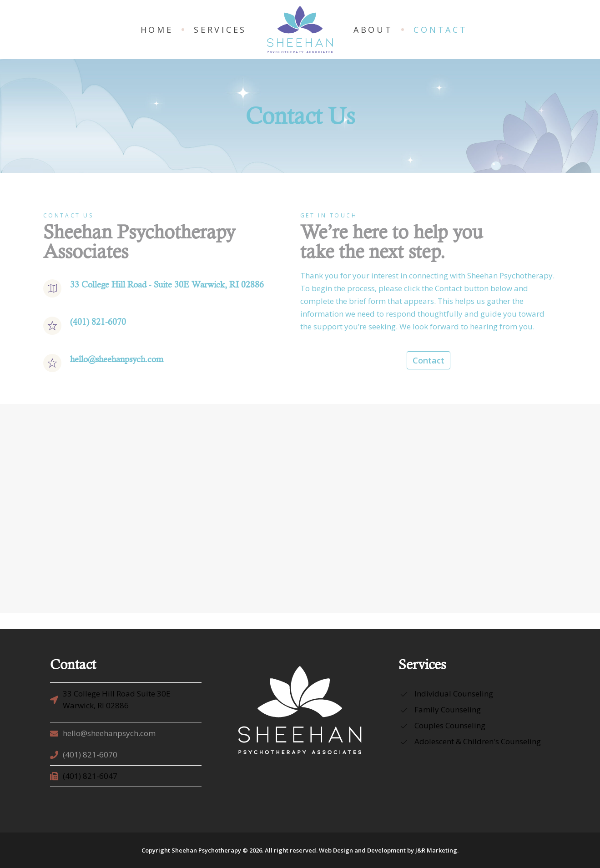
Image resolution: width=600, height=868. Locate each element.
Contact (429, 360)
